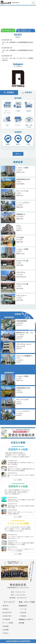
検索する (18, 155)
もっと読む (18, 481)
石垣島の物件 (7, 617)
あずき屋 (21, 624)
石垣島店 (23, 617)
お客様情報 (6, 620)
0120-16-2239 (20, 596)
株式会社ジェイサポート (26, 620)
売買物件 (27, 93)
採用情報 (6, 627)
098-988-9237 (22, 599)
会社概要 (6, 631)
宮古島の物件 (7, 614)
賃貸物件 (9, 93)
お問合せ (6, 634)
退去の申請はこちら (8, 30)
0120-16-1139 (26, 31)
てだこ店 (23, 610)
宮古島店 (23, 614)
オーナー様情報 (8, 624)
